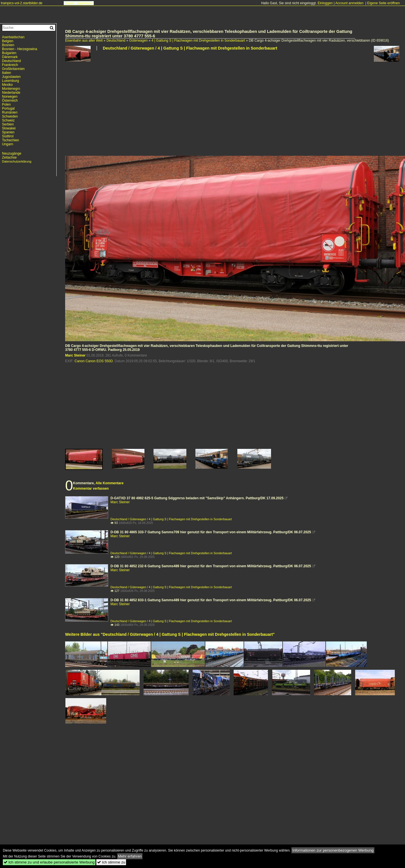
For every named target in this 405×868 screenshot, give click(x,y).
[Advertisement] (219, 105)
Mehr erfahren (130, 856)
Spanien (8, 132)
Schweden (10, 116)
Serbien (8, 124)
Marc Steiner (75, 355)
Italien (7, 73)
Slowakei (9, 128)
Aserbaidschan (13, 37)
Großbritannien (13, 69)
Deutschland (116, 40)
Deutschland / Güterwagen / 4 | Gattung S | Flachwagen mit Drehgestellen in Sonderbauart (190, 48)
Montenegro (11, 89)
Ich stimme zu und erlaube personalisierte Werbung (49, 862)
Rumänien (10, 112)
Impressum (85, 3)
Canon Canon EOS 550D (94, 361)
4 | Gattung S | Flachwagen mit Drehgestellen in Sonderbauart (198, 40)
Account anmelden (349, 3)
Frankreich (10, 65)
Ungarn (8, 144)
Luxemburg (10, 81)
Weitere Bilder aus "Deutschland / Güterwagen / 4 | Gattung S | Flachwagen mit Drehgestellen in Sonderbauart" (170, 634)
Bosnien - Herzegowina (20, 49)
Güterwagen (138, 40)
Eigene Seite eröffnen (383, 3)
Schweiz (8, 120)
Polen (6, 104)
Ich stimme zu (111, 862)
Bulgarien (9, 53)
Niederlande (11, 93)
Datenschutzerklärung (17, 161)
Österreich (10, 101)
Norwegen (10, 97)
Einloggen (325, 3)
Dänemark (10, 57)
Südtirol (8, 136)
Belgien (8, 41)
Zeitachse (9, 157)
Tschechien (10, 140)
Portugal (8, 108)
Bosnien (8, 45)
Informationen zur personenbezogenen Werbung (333, 850)
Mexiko (7, 85)
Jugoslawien (11, 77)
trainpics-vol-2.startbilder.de (22, 3)
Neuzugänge (12, 153)
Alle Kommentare (109, 483)
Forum (70, 3)
